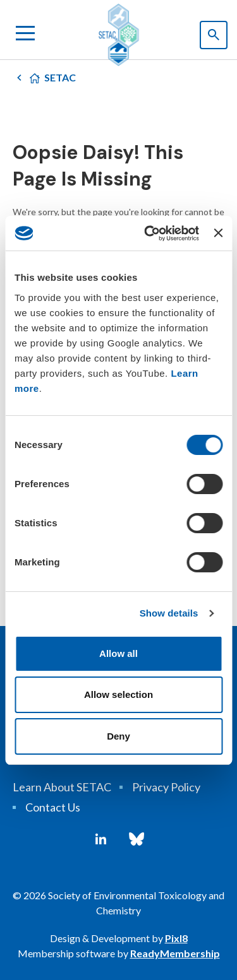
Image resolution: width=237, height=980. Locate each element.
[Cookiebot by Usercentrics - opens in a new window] (149, 233)
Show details (169, 613)
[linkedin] (101, 839)
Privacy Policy (166, 787)
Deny (118, 736)
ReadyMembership (175, 953)
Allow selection (118, 694)
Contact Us (53, 807)
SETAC (60, 77)
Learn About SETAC (62, 787)
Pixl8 (176, 938)
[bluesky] (137, 839)
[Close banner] (218, 233)
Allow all (118, 653)
